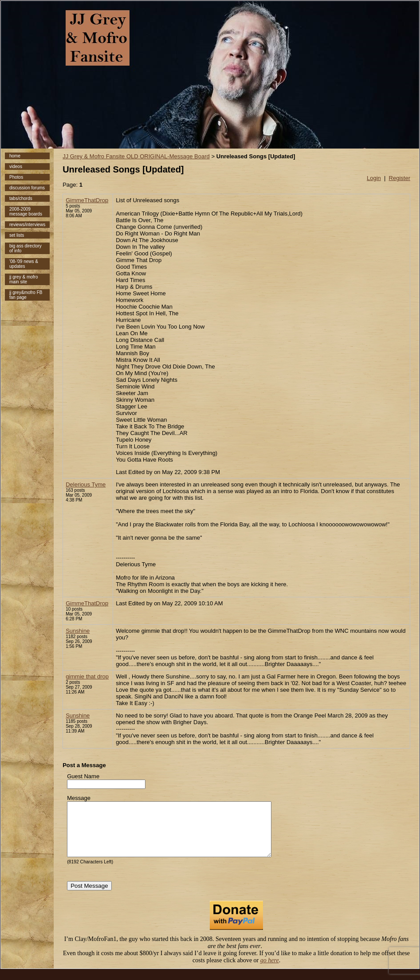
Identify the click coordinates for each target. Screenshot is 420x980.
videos (16, 167)
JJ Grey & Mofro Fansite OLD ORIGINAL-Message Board (136, 156)
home (15, 156)
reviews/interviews (27, 225)
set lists (17, 235)
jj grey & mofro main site (24, 279)
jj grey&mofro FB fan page (26, 295)
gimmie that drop (87, 676)
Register (400, 178)
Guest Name (83, 776)
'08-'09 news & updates (24, 264)
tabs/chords (21, 198)
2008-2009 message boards (26, 212)
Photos (16, 177)
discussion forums (27, 188)
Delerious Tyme (86, 484)
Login (374, 178)
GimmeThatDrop (87, 200)
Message (79, 798)
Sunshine (78, 631)
